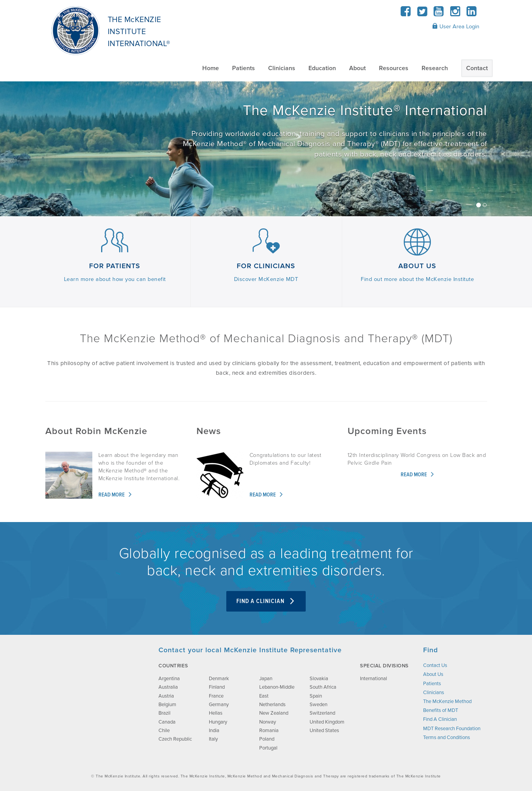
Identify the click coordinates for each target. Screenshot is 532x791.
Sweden (319, 705)
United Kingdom (327, 722)
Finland (217, 687)
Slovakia (319, 679)
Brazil (164, 713)
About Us (433, 674)
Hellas (216, 713)
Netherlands (272, 705)
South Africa (323, 687)
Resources (394, 68)
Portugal (268, 748)
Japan (266, 679)
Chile (164, 731)
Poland (267, 739)
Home (211, 68)
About (357, 68)
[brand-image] (95, 684)
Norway (268, 722)
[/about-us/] (266, 149)
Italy (213, 739)
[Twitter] (422, 14)
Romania (269, 731)
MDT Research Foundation (452, 729)
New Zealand (274, 713)
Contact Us (435, 665)
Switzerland (322, 713)
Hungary (218, 722)
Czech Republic (175, 739)
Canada (167, 722)
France (216, 696)
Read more (115, 495)
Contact (477, 68)
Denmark (219, 679)
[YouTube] (439, 14)
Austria (166, 696)
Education (322, 68)
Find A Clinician (266, 601)
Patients (244, 68)
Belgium (167, 705)
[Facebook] (406, 14)
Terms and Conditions (447, 738)
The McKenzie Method (447, 701)
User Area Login (456, 26)
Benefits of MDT (441, 710)
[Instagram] (455, 14)
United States (324, 731)
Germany (219, 705)
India (214, 731)
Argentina (169, 679)
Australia (168, 687)
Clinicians (282, 68)
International (374, 679)
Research (435, 68)
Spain (316, 696)
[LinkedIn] (472, 14)
